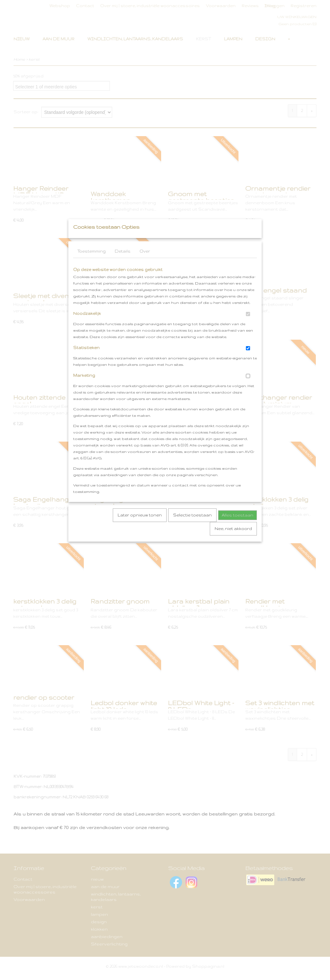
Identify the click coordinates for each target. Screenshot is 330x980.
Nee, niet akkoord (233, 541)
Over (145, 264)
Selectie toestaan (192, 528)
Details (123, 264)
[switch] (248, 327)
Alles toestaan (238, 528)
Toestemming (92, 264)
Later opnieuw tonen (140, 528)
